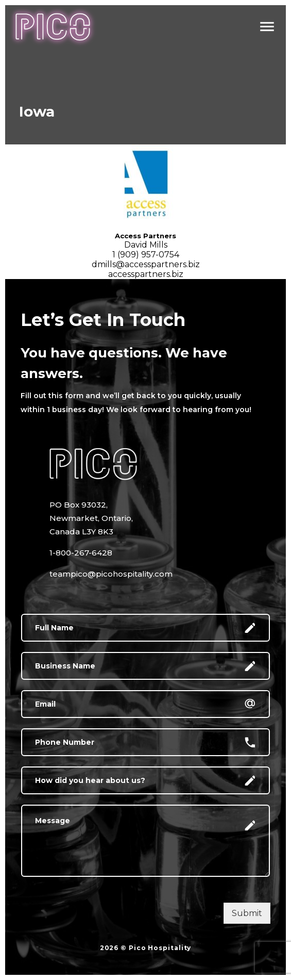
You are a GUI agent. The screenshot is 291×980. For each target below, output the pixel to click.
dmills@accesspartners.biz (146, 264)
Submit (247, 913)
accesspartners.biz (146, 274)
